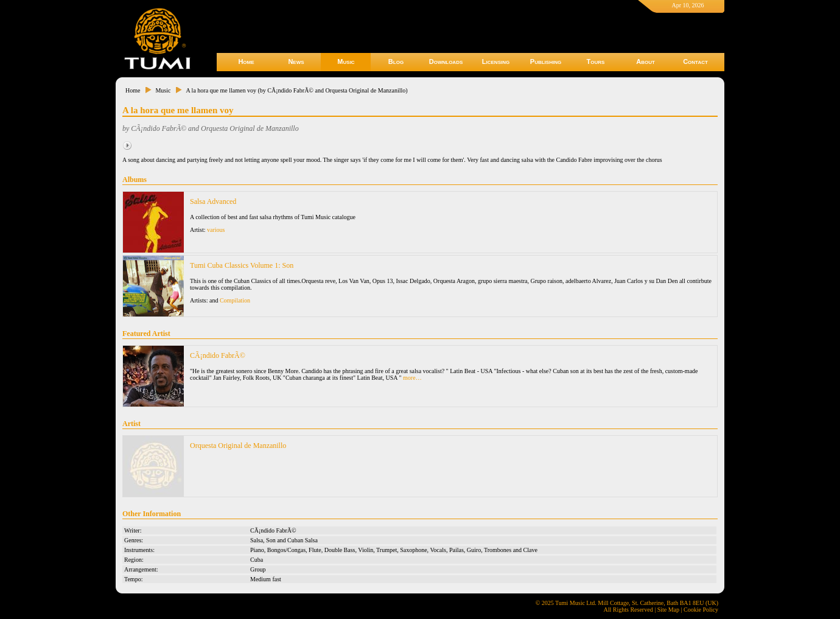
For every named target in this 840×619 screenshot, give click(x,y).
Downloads (446, 61)
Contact (695, 61)
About (646, 61)
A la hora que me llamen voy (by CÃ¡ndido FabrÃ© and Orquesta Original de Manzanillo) (296, 90)
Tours (596, 61)
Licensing (496, 61)
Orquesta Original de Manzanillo (238, 446)
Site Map (668, 610)
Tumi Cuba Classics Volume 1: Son (242, 265)
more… (412, 378)
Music (346, 61)
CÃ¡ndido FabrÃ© (218, 355)
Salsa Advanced (213, 201)
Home (246, 61)
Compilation (235, 300)
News (296, 61)
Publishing (546, 61)
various (216, 230)
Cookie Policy (701, 610)
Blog (396, 61)
